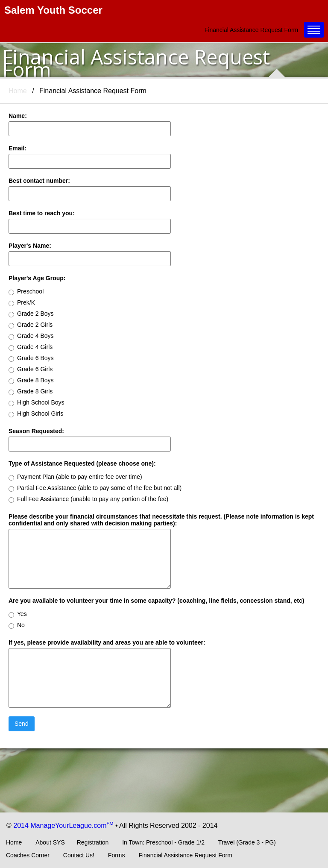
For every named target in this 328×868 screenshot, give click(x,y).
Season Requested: (36, 431)
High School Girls (36, 414)
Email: (18, 148)
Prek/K (22, 303)
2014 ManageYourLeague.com (63, 825)
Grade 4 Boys (31, 336)
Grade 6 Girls (31, 369)
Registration (93, 842)
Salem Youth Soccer (53, 10)
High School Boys (37, 403)
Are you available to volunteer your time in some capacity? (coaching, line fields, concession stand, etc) (156, 601)
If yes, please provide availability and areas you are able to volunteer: (107, 642)
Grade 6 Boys (31, 358)
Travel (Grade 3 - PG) (247, 842)
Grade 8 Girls (31, 391)
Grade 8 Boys (31, 380)
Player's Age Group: (37, 278)
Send (22, 724)
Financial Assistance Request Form (185, 855)
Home (18, 91)
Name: (18, 116)
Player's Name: (30, 246)
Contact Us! (79, 855)
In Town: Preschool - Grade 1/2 (163, 842)
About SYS (50, 842)
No (17, 625)
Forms (117, 855)
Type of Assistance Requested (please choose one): (82, 463)
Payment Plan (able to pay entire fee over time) (75, 477)
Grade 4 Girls (31, 347)
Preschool (26, 292)
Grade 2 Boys (31, 314)
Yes (18, 614)
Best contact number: (39, 181)
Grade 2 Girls (31, 325)
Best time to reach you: (42, 213)
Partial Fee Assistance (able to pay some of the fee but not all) (95, 488)
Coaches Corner (28, 855)
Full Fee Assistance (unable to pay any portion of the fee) (88, 499)
